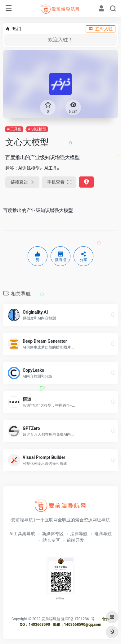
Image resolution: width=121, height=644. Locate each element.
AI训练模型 (37, 129)
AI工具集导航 (22, 534)
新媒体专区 (53, 534)
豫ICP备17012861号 (78, 619)
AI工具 (51, 168)
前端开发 (75, 540)
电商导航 (103, 534)
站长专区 (51, 540)
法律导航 (79, 534)
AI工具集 (14, 129)
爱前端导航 (51, 619)
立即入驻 (101, 29)
